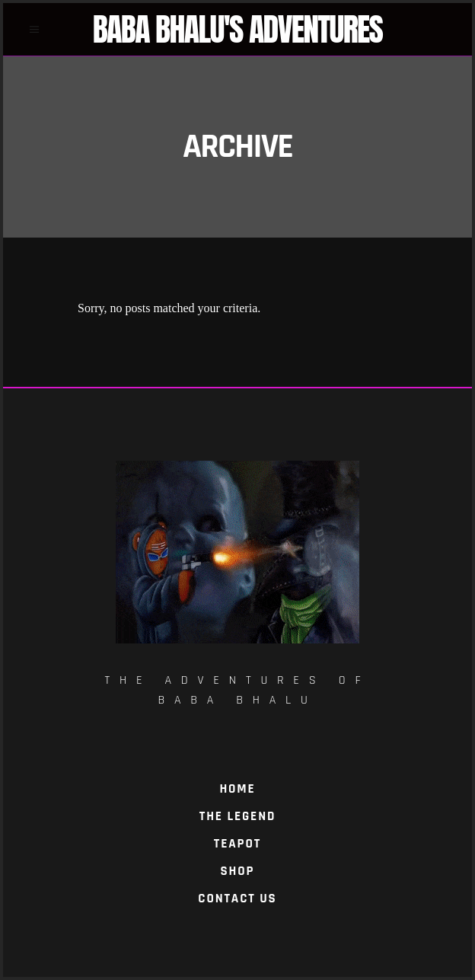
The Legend (237, 816)
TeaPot (237, 844)
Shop (238, 871)
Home (237, 789)
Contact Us (237, 899)
